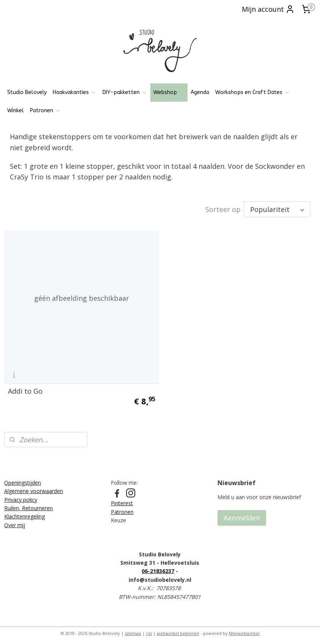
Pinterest (122, 500)
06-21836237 (158, 568)
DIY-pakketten (125, 92)
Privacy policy (21, 496)
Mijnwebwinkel (244, 630)
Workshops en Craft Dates (253, 92)
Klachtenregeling (24, 513)
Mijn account (268, 9)
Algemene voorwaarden (34, 488)
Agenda (200, 92)
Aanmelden (242, 515)
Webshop (169, 92)
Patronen (45, 111)
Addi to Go (25, 388)
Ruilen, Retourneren (28, 505)
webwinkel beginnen (178, 630)
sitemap (133, 630)
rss (149, 630)
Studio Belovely (27, 92)
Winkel (16, 111)
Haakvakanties (75, 92)
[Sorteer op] (277, 210)
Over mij (15, 522)
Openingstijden (23, 479)
